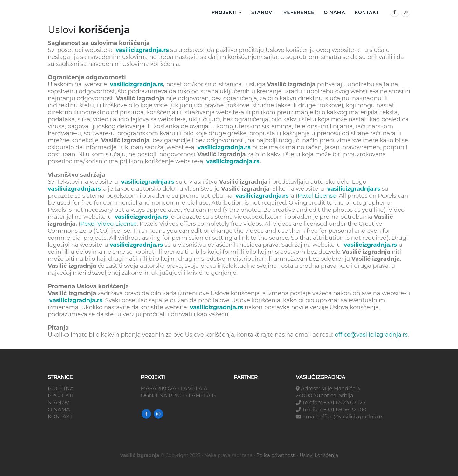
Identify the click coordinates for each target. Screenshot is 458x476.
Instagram (158, 414)
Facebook (146, 414)
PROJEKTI (61, 395)
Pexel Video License (109, 224)
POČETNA (61, 388)
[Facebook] (394, 12)
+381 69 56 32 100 (345, 409)
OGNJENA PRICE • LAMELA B (178, 395)
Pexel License (317, 196)
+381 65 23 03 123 (344, 402)
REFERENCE (299, 12)
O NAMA (334, 12)
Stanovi (263, 12)
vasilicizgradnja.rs (142, 50)
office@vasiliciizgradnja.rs (371, 335)
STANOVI (59, 402)
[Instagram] (406, 12)
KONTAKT (367, 12)
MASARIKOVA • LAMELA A (174, 388)
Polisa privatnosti (276, 455)
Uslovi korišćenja (319, 455)
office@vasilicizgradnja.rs (351, 416)
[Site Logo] (80, 12)
